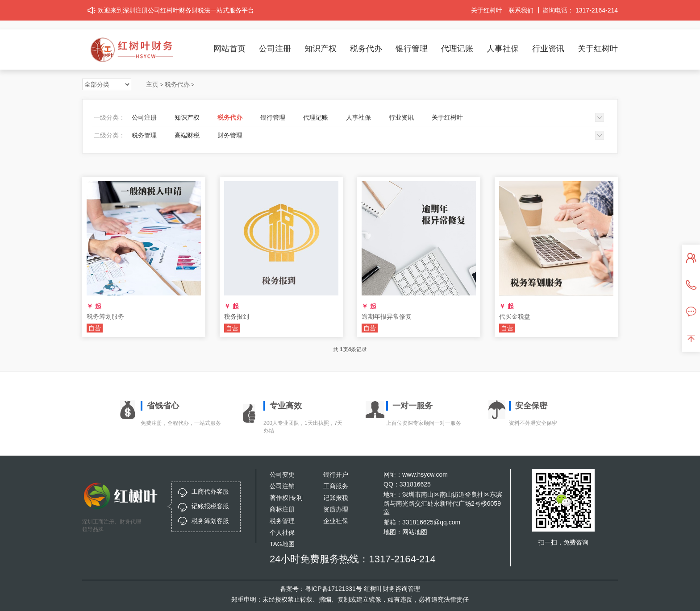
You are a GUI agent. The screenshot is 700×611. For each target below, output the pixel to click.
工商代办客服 (210, 491)
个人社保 (282, 532)
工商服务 (336, 486)
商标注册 (282, 509)
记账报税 (336, 498)
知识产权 (321, 49)
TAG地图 (282, 544)
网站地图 (415, 532)
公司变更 (282, 474)
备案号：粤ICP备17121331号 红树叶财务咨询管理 (350, 589)
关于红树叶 (487, 10)
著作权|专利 (286, 498)
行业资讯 (548, 49)
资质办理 (336, 509)
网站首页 (229, 49)
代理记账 (457, 49)
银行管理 (412, 49)
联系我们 (521, 10)
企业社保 (336, 521)
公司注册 (275, 49)
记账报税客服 (210, 506)
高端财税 (187, 135)
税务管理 (144, 135)
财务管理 (230, 135)
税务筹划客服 (210, 521)
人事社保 (503, 49)
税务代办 (366, 49)
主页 (152, 84)
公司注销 (282, 486)
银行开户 (336, 474)
